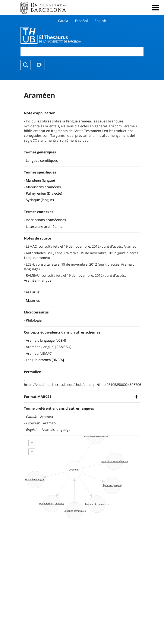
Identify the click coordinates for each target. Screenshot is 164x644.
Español (81, 21)
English (100, 21)
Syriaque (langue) (40, 200)
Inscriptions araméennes (46, 220)
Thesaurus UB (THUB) (64, 35)
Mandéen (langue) (40, 180)
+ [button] (32, 443)
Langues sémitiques (42, 160)
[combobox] (82, 52)
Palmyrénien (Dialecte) (44, 193)
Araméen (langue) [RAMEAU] (49, 347)
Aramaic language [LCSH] (46, 340)
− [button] (32, 451)
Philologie (34, 320)
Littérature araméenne (44, 226)
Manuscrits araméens (43, 187)
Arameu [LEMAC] (39, 353)
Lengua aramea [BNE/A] (45, 360)
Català (63, 21)
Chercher (26, 65)
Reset (39, 65)
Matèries (33, 300)
